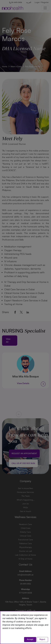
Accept (30, 639)
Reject (42, 639)
